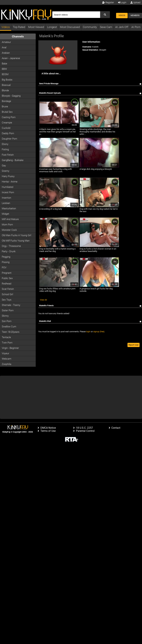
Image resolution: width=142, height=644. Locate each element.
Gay (4, 166)
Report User (134, 345)
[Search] (76, 15)
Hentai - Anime (10, 182)
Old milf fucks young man (16, 241)
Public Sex (7, 278)
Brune (5, 107)
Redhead (7, 284)
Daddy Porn (8, 133)
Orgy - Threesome (11, 246)
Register (108, 2)
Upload (135, 2)
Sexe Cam (106, 27)
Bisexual (6, 85)
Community (90, 27)
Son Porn (7, 321)
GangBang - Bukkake (13, 160)
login (88, 332)
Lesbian (6, 203)
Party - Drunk (9, 251)
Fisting (5, 149)
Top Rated (19, 27)
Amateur (6, 42)
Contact (116, 428)
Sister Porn (8, 310)
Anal (4, 47)
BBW (4, 69)
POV (4, 268)
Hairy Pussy (8, 176)
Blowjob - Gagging (11, 96)
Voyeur (5, 353)
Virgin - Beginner (10, 348)
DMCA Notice (48, 428)
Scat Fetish (8, 289)
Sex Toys (7, 300)
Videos (122, 15)
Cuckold (6, 128)
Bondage (6, 101)
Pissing (6, 262)
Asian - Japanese (11, 58)
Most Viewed (36, 27)
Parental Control (85, 431)
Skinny (5, 316)
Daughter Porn (9, 139)
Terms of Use (48, 431)
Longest (52, 27)
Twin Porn (7, 343)
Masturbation (9, 208)
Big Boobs (7, 80)
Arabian (6, 53)
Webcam (7, 359)
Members (135, 15)
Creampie (7, 123)
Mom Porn (7, 225)
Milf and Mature (10, 219)
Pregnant (7, 273)
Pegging (6, 257)
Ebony (5, 144)
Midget (5, 214)
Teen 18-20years (11, 332)
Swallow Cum (9, 327)
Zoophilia (7, 364)
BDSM (5, 74)
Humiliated (7, 187)
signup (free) (99, 332)
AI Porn (136, 27)
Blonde (5, 90)
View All (43, 300)
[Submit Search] (105, 15)
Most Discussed (70, 27)
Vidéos (6, 27)
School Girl (7, 294)
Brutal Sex (7, 112)
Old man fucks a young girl (16, 235)
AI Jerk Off (122, 27)
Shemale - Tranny (11, 305)
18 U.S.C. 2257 (84, 428)
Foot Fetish (8, 155)
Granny (6, 171)
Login (122, 2)
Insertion (6, 198)
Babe (4, 64)
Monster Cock (9, 230)
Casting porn (9, 117)
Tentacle (6, 337)
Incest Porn (8, 192)
